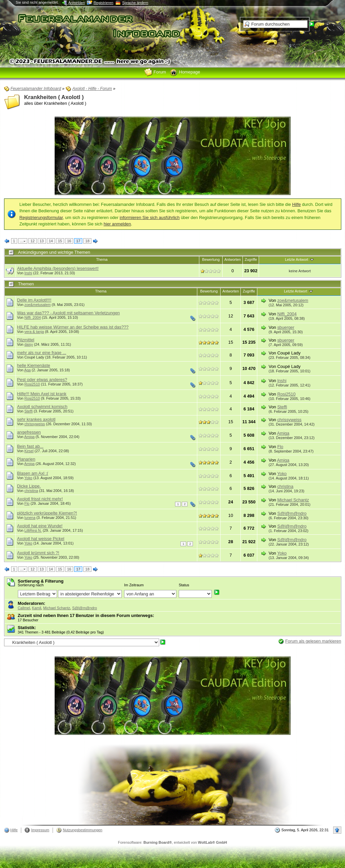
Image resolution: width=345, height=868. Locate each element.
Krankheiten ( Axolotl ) (54, 97)
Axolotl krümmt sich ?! (38, 553)
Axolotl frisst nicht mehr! (40, 499)
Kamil (37, 608)
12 (32, 241)
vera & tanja (34, 332)
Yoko (28, 478)
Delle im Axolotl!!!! (34, 300)
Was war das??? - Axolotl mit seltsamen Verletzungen (69, 313)
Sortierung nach (31, 585)
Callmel (24, 608)
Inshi (28, 273)
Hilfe (296, 204)
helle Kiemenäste (34, 365)
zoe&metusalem (37, 305)
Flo (280, 447)
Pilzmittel (26, 340)
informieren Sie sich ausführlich (150, 218)
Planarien (26, 459)
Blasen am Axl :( (33, 473)
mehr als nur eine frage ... (42, 353)
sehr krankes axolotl (36, 419)
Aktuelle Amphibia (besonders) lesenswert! (58, 268)
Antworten (233, 259)
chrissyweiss (35, 424)
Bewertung (211, 259)
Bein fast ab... (30, 446)
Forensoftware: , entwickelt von (172, 842)
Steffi (28, 411)
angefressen (29, 432)
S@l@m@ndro (292, 513)
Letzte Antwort (300, 259)
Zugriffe (251, 259)
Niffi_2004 (33, 317)
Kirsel (29, 451)
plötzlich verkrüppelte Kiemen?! (47, 513)
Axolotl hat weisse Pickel (41, 539)
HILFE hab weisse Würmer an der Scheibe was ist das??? (73, 327)
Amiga (30, 437)
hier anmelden (117, 224)
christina (31, 491)
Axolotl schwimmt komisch (42, 407)
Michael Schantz (293, 500)
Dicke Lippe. (29, 486)
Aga (27, 370)
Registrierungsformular (41, 218)
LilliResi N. (33, 530)
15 (60, 241)
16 (69, 241)
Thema (102, 259)
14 (51, 241)
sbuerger (286, 327)
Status (184, 585)
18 (87, 241)
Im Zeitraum (134, 585)
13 (42, 241)
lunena (30, 518)
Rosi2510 (32, 384)
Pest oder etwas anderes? (42, 380)
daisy (28, 344)
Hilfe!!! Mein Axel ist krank (42, 394)
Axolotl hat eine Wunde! (40, 526)
